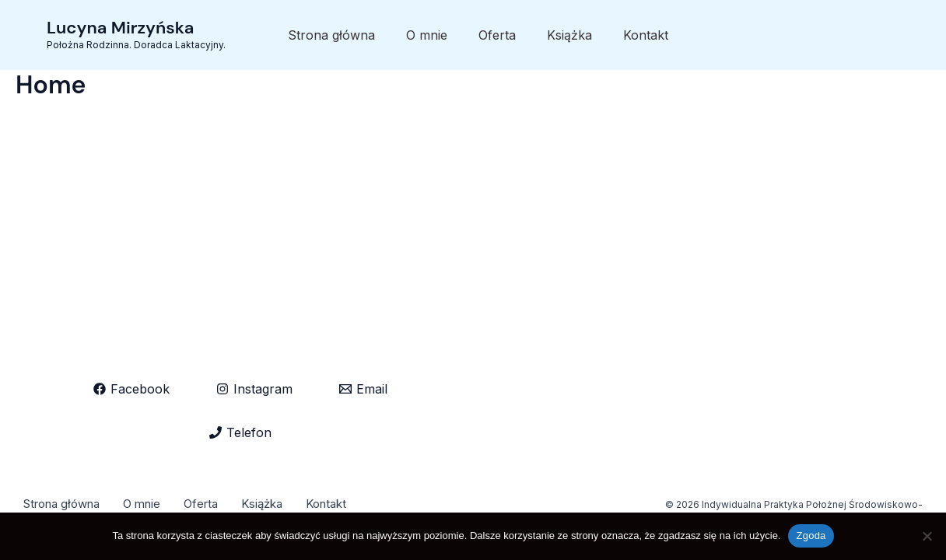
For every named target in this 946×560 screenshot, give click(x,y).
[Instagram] (254, 389)
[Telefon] (240, 432)
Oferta (497, 35)
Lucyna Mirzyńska (120, 28)
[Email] (363, 389)
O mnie (427, 35)
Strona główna (331, 35)
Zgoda (811, 535)
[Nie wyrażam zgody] (927, 536)
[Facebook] (131, 389)
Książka (569, 35)
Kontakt (646, 35)
